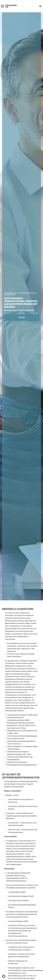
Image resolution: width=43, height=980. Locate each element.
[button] (40, 6)
